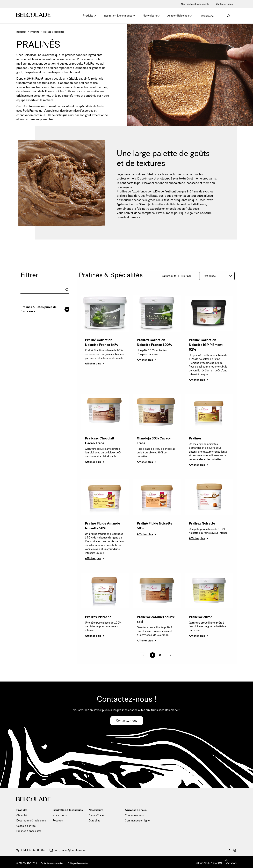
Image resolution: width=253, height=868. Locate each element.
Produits (88, 16)
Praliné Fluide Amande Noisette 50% (103, 526)
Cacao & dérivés (26, 826)
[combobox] (45, 290)
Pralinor (195, 438)
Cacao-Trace (96, 815)
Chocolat (22, 815)
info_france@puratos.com (67, 850)
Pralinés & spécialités (29, 831)
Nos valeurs (150, 16)
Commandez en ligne (137, 821)
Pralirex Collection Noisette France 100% (154, 342)
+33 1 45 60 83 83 (31, 850)
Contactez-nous (224, 4)
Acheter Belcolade (178, 16)
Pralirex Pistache (98, 617)
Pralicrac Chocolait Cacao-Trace (100, 441)
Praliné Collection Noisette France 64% (101, 342)
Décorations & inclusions (31, 821)
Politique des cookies (78, 863)
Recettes (58, 821)
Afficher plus (93, 364)
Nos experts (60, 815)
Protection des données (52, 863)
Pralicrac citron (201, 617)
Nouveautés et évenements (195, 4)
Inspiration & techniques (118, 16)
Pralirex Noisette (202, 523)
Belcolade (21, 32)
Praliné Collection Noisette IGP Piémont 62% (206, 345)
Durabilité (95, 821)
